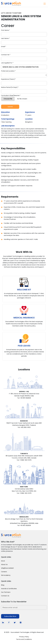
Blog (3, 585)
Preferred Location (8, 71)
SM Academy (6, 575)
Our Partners (6, 592)
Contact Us (5, 596)
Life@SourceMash (7, 568)
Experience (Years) (8, 79)
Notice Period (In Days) (10, 87)
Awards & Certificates (9, 589)
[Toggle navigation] (44, 3)
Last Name (5, 38)
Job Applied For (7, 63)
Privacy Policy (24, 637)
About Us (4, 564)
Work (3, 561)
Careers (4, 572)
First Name (5, 30)
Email (4, 47)
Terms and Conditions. (24, 639)
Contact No (6, 55)
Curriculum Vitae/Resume (11, 95)
